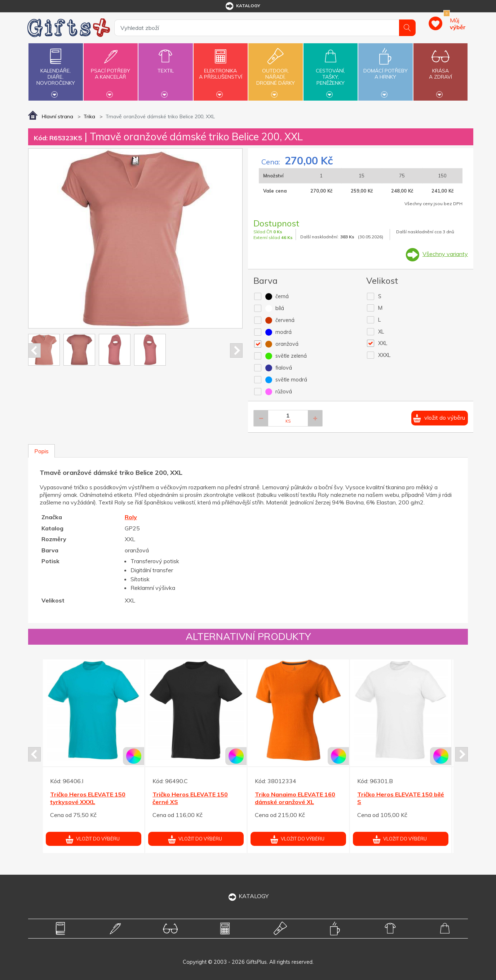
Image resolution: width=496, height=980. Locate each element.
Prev (34, 350)
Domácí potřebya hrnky (385, 70)
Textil (165, 67)
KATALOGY (248, 896)
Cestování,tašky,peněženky (331, 71)
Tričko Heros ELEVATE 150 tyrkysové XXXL (88, 798)
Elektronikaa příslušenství (221, 70)
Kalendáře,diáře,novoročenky (56, 71)
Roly (131, 517)
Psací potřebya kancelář (111, 70)
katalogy (242, 6)
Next (236, 350)
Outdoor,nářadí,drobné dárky (275, 71)
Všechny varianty (445, 254)
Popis (41, 451)
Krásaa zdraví (440, 70)
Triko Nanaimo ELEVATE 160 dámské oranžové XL (295, 798)
